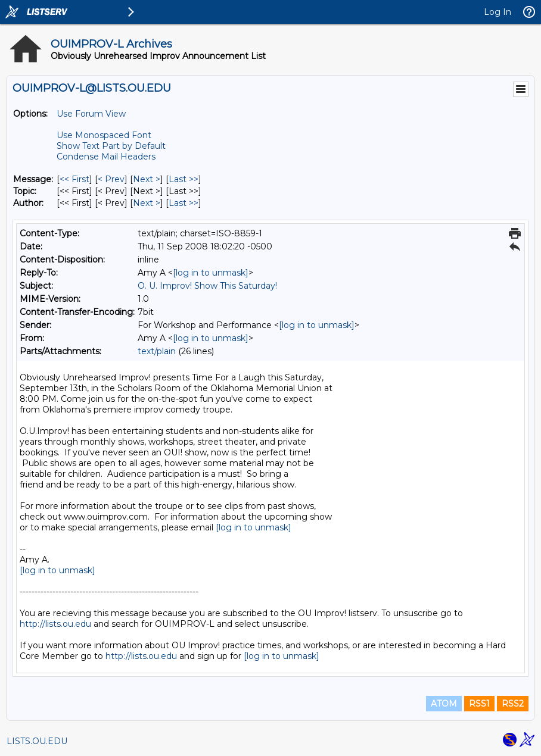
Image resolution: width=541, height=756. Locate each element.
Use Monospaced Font (104, 135)
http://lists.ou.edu (55, 624)
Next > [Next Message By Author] (147, 203)
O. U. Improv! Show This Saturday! (207, 286)
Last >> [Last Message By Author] (184, 203)
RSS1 (479, 704)
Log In (498, 12)
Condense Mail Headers (106, 157)
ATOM (444, 704)
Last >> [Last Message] (184, 179)
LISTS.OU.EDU (37, 741)
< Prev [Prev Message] (111, 179)
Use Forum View (91, 114)
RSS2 (513, 704)
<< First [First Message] (74, 179)
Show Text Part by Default (111, 146)
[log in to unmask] (211, 273)
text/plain (157, 351)
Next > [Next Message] (147, 179)
